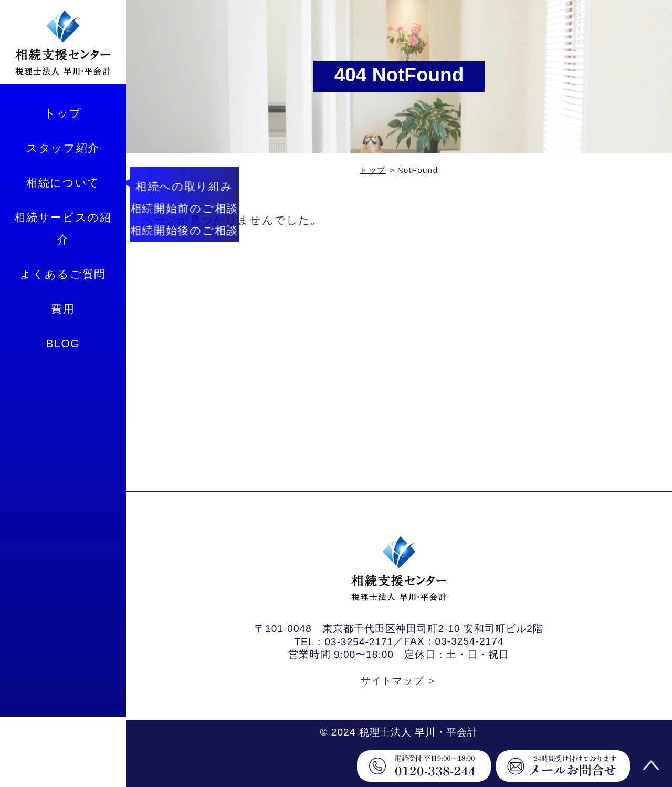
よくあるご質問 (63, 274)
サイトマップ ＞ (399, 681)
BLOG (63, 343)
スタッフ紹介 (63, 148)
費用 (63, 309)
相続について (63, 183)
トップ (63, 113)
